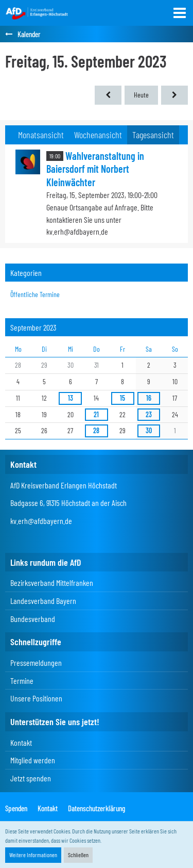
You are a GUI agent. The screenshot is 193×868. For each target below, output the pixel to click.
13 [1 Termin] (71, 398)
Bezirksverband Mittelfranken (52, 583)
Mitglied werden (33, 760)
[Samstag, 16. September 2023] (174, 95)
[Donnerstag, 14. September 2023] (108, 95)
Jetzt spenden (31, 778)
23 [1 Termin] (149, 414)
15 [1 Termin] (122, 398)
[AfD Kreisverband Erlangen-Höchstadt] (37, 13)
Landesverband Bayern (43, 601)
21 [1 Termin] (96, 414)
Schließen (78, 855)
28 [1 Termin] (96, 430)
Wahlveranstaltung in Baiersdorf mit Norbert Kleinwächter (95, 169)
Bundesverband (33, 619)
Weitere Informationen (33, 855)
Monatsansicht (41, 135)
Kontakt (21, 742)
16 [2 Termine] (149, 398)
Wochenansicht (98, 135)
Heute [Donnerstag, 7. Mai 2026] (141, 95)
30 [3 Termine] (149, 430)
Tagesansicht (153, 135)
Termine (22, 681)
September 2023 (33, 327)
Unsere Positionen (36, 698)
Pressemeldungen (36, 662)
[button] (180, 13)
